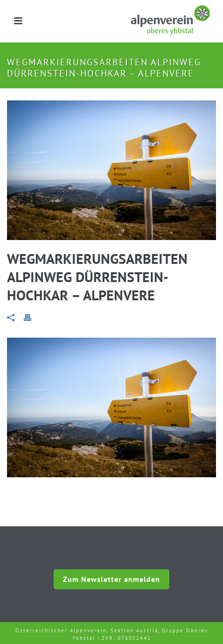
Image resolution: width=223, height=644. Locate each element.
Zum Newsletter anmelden (111, 579)
